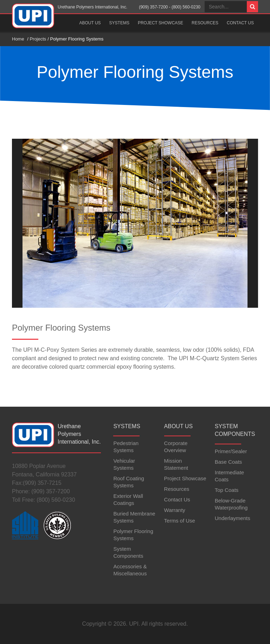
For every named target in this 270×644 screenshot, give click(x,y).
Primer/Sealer (231, 451)
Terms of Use (180, 521)
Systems (119, 23)
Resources (205, 23)
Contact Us (240, 23)
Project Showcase (160, 23)
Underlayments (233, 518)
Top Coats (227, 490)
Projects (38, 39)
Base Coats (229, 462)
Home (18, 39)
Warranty (175, 510)
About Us (90, 23)
